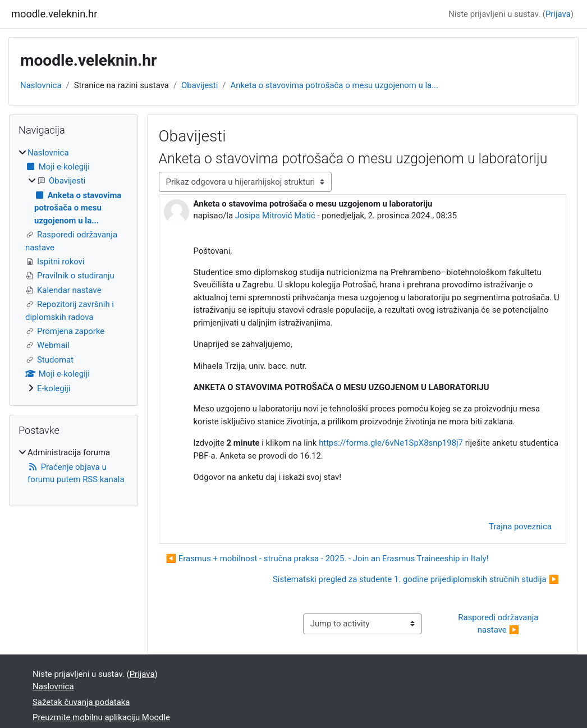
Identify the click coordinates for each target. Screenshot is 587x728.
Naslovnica (41, 85)
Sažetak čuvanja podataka (81, 702)
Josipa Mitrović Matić (275, 216)
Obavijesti (200, 85)
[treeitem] (74, 271)
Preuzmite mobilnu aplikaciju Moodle (101, 717)
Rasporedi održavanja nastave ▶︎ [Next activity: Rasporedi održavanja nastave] (499, 624)
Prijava (558, 14)
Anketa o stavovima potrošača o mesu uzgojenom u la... (334, 85)
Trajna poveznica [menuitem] (520, 526)
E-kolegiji (54, 388)
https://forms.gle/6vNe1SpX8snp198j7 (391, 443)
